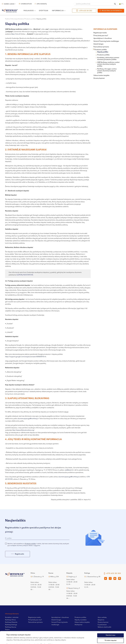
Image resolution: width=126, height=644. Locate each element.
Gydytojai (44, 11)
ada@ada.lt (68, 470)
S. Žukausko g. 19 (38, 577)
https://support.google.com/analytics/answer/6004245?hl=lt (26, 357)
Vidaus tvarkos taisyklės (101, 76)
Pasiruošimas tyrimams (101, 47)
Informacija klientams (17, 19)
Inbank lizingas (98, 44)
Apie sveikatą (42, 4)
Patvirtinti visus (110, 624)
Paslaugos (29, 11)
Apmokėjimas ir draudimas (103, 38)
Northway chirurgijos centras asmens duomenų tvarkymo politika (107, 71)
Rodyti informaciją (76, 640)
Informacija (58, 11)
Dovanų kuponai (99, 78)
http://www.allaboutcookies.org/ (23, 430)
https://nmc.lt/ (16, 34)
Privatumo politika (30, 19)
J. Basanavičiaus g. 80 (93, 577)
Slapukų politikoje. (47, 633)
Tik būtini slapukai (110, 629)
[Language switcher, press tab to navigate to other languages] (122, 4)
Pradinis (7, 19)
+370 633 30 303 (85, 11)
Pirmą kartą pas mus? (101, 36)
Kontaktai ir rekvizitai (12, 617)
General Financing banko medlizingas (106, 41)
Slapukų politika (103, 52)
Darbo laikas (9, 4)
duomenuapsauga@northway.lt (28, 419)
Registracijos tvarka (100, 33)
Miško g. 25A (55, 577)
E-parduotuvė (26, 4)
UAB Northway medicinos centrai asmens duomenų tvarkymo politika (108, 64)
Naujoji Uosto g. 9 (74, 588)
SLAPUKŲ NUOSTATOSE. (25, 275)
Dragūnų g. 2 (72, 577)
